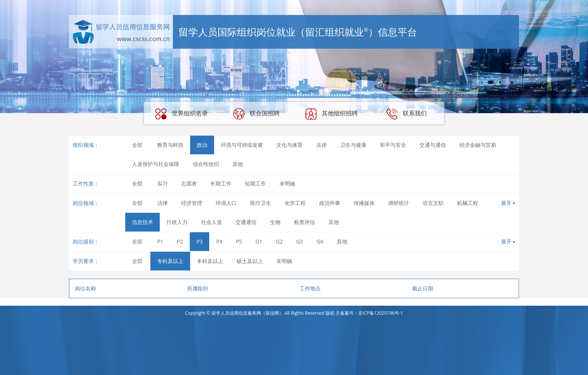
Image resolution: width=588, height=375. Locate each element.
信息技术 (142, 222)
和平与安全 (393, 145)
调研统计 (399, 203)
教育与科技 (170, 145)
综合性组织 (206, 164)
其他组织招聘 (331, 114)
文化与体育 (289, 145)
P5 (239, 241)
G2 (279, 241)
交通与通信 (433, 145)
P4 (219, 241)
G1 (259, 241)
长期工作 (221, 183)
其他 (238, 164)
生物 (275, 222)
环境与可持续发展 (242, 145)
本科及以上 (210, 261)
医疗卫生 (261, 203)
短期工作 (255, 183)
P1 (160, 241)
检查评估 (304, 222)
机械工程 (468, 203)
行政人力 (177, 222)
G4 (320, 241)
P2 (180, 241)
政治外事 (330, 203)
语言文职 (433, 203)
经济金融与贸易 (478, 145)
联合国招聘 (256, 114)
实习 (162, 183)
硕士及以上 (250, 261)
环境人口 (226, 203)
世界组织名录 (181, 114)
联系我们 (406, 114)
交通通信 (246, 222)
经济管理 (192, 203)
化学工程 (295, 203)
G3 (300, 241)
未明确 (287, 183)
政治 (202, 145)
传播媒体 (364, 203)
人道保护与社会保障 (156, 164)
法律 (321, 145)
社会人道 (211, 222)
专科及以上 (170, 261)
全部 (137, 145)
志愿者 (189, 183)
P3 (199, 241)
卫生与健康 (353, 145)
